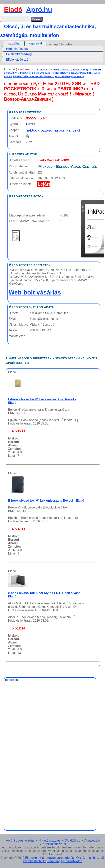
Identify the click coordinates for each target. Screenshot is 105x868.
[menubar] (25, 44)
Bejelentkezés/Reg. (19, 54)
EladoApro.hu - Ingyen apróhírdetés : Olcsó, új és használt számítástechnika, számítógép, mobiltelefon (64, 859)
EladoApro (43, 70)
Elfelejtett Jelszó (17, 60)
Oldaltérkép (72, 840)
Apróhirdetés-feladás (20, 840)
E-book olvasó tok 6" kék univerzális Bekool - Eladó (46, 501)
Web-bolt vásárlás (35, 292)
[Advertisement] (34, 769)
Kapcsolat (35, 43)
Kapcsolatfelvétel (54, 844)
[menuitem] (14, 44)
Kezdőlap (14, 43)
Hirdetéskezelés (49, 840)
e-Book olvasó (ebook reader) (71, 70)
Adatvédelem (93, 840)
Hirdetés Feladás (18, 49)
